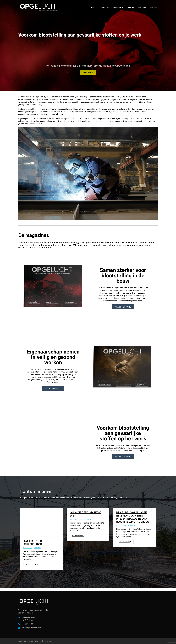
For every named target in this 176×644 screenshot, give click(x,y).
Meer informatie (123, 307)
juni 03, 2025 (28, 548)
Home (93, 7)
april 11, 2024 (121, 525)
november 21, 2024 (77, 519)
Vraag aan (88, 72)
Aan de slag (118, 7)
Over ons (142, 7)
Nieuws (131, 7)
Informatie (38, 548)
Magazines (104, 7)
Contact (154, 7)
